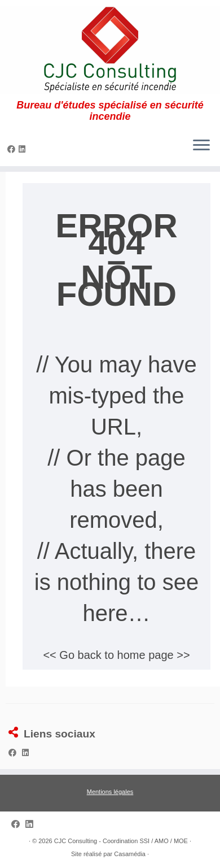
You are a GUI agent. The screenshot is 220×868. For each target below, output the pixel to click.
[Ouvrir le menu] (201, 146)
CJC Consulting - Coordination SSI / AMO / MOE (121, 841)
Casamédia (130, 854)
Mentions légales (110, 792)
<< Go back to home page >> (116, 655)
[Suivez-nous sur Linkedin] (24, 149)
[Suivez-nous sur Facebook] (13, 149)
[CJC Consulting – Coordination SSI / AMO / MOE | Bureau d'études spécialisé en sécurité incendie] (110, 50)
